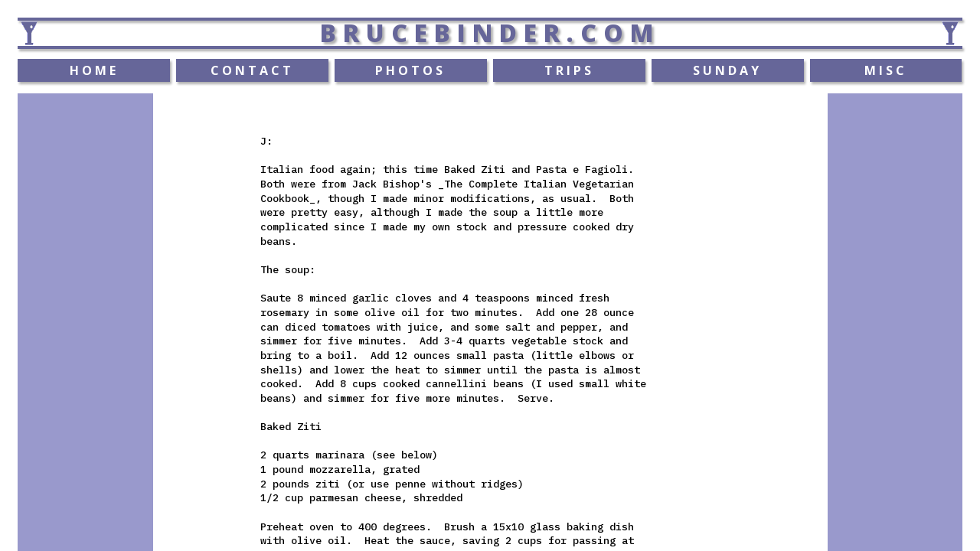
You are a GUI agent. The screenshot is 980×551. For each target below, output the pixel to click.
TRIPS (569, 70)
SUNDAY (727, 70)
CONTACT (252, 70)
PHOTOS (410, 70)
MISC (886, 70)
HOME (94, 70)
